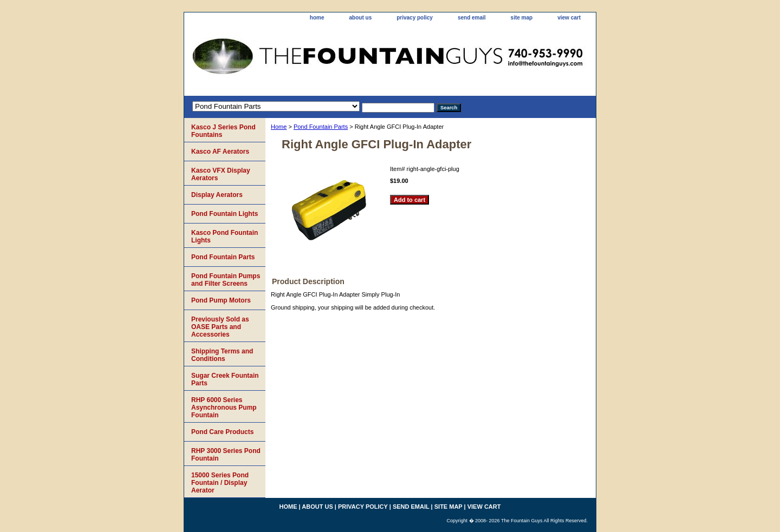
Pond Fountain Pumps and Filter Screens (226, 280)
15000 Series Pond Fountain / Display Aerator (220, 483)
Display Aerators (217, 195)
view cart (569, 18)
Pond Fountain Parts (321, 127)
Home (279, 127)
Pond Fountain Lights (225, 214)
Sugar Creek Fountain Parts (225, 379)
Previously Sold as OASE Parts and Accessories (220, 327)
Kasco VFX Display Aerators (221, 174)
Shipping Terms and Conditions (222, 355)
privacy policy (415, 18)
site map (522, 18)
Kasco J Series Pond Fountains (223, 131)
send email (472, 18)
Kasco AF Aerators (220, 152)
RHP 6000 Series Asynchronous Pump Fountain (224, 408)
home (317, 18)
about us (361, 18)
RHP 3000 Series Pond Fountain (226, 455)
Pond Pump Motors (221, 300)
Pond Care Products (222, 432)
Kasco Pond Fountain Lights (225, 237)
